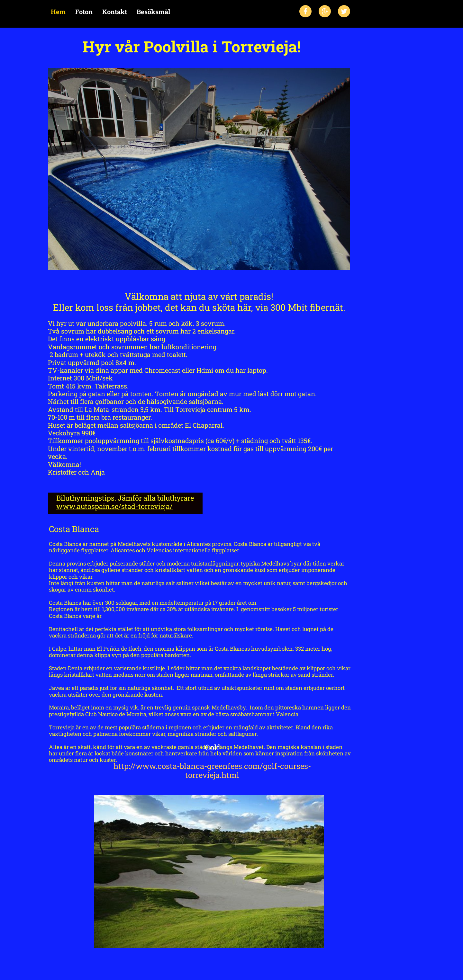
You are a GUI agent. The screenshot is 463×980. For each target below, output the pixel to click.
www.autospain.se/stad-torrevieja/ (114, 506)
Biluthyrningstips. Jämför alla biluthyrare (125, 498)
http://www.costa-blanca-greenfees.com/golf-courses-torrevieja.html (212, 771)
